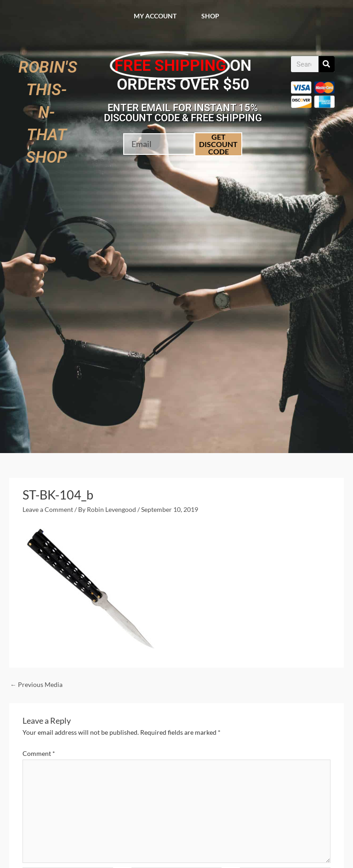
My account (155, 16)
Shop (210, 16)
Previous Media (36, 684)
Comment (39, 753)
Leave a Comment (48, 509)
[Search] (327, 64)
